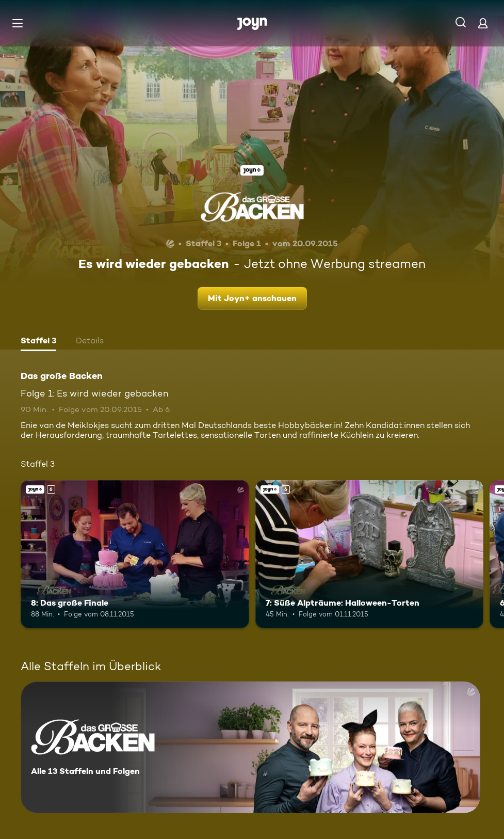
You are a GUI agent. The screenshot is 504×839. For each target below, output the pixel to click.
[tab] (38, 342)
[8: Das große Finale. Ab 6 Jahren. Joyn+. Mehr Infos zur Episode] (135, 555)
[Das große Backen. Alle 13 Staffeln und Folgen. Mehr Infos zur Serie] (250, 747)
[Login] (483, 23)
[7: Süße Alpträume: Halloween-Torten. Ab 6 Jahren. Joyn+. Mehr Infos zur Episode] (370, 555)
